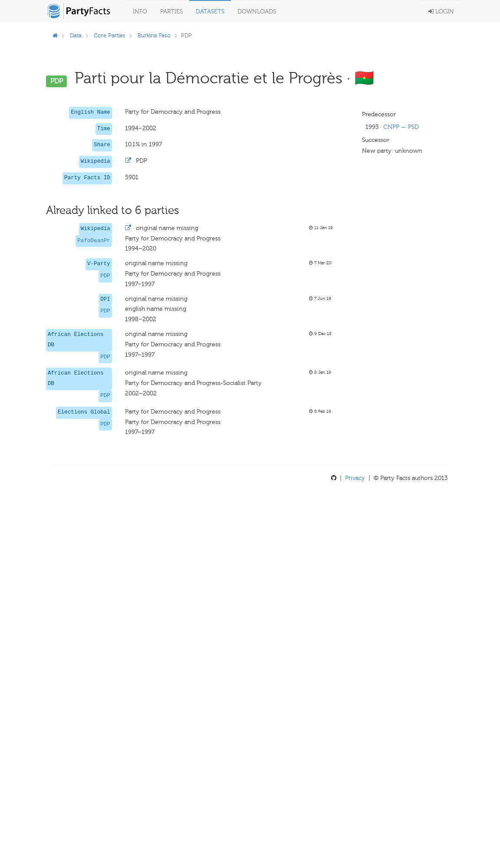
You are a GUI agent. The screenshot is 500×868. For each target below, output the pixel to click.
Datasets (210, 12)
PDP (105, 276)
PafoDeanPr (94, 241)
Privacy (355, 478)
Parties (171, 12)
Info (140, 12)
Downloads (257, 12)
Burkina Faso (154, 35)
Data (76, 35)
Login (441, 12)
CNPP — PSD (401, 127)
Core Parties (110, 35)
